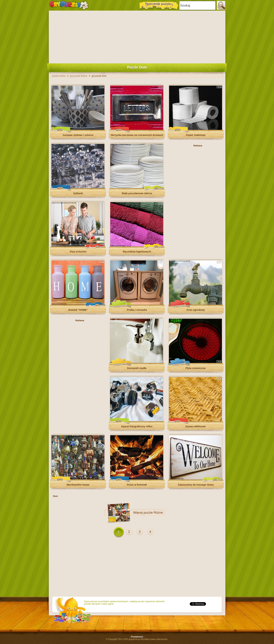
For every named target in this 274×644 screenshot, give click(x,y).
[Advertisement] (137, 36)
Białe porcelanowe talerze (137, 193)
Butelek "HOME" (78, 310)
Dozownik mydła (137, 368)
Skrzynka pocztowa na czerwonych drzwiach (137, 135)
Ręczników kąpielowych (137, 252)
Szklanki (78, 193)
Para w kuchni (78, 252)
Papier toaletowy (196, 135)
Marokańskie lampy (78, 485)
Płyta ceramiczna (196, 368)
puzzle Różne (153, 513)
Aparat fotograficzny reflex (137, 426)
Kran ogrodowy (196, 310)
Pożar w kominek (137, 485)
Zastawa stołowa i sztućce (78, 135)
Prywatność (137, 637)
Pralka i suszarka (137, 310)
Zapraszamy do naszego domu (196, 485)
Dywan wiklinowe (195, 426)
